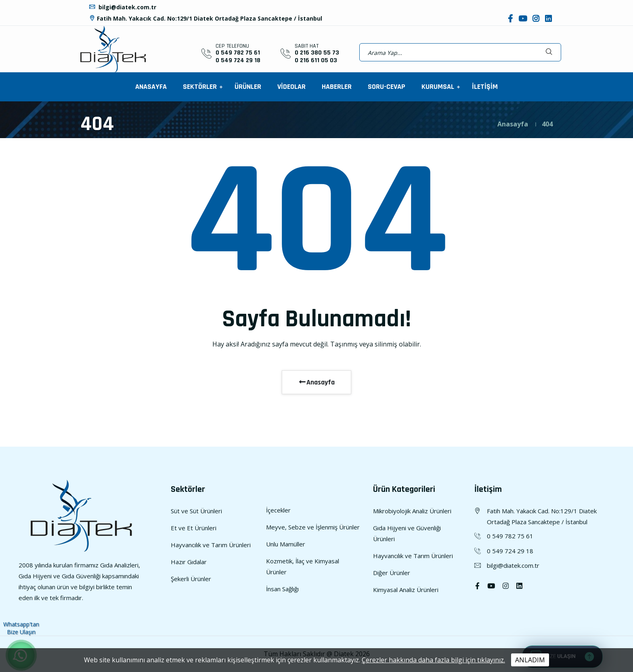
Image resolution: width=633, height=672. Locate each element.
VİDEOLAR (291, 87)
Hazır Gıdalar (189, 562)
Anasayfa (513, 124)
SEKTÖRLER (201, 87)
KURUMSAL (439, 87)
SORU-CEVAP (387, 87)
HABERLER (337, 87)
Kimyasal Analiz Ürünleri (406, 590)
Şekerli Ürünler (191, 579)
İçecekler (278, 510)
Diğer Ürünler (392, 573)
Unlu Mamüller (286, 544)
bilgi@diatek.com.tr (122, 7)
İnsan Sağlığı (282, 589)
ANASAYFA (151, 87)
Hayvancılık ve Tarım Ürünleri (211, 545)
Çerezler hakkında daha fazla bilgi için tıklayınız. (433, 660)
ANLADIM (530, 660)
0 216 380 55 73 (317, 53)
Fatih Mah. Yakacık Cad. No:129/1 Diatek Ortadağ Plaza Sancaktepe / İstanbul (205, 18)
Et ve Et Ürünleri (194, 528)
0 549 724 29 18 (238, 60)
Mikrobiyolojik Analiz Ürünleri (412, 511)
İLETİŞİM (485, 87)
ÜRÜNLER (248, 87)
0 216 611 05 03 (316, 60)
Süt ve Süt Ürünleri (196, 511)
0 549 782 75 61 (238, 53)
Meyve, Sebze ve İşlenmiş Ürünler (313, 527)
